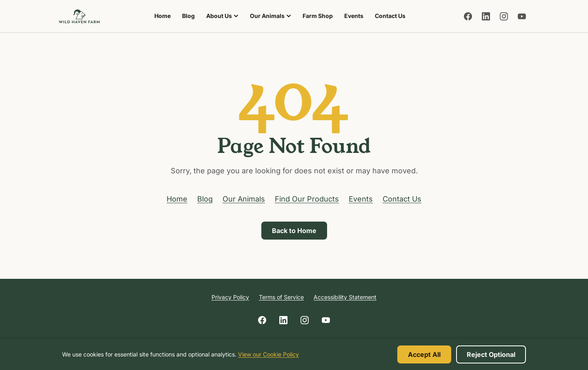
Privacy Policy (230, 297)
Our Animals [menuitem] (271, 16)
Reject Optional (491, 354)
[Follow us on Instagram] (504, 16)
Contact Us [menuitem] (390, 16)
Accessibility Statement (345, 297)
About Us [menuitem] (222, 16)
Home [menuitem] (163, 16)
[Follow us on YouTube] (522, 16)
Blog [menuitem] (188, 16)
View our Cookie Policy (268, 354)
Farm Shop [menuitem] (320, 18)
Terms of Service (281, 297)
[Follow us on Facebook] (468, 16)
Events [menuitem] (354, 16)
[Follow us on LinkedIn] (486, 16)
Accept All (424, 354)
